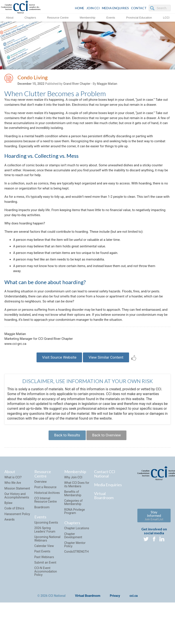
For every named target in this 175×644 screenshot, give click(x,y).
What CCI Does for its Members (77, 521)
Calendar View (44, 582)
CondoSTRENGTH (77, 588)
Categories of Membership (73, 539)
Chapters (30, 17)
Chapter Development (73, 572)
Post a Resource (45, 523)
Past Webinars (44, 593)
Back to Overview (108, 471)
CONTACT (139, 8)
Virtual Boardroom (104, 532)
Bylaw (8, 539)
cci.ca (134, 632)
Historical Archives (47, 529)
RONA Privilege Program (75, 548)
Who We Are (13, 519)
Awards (10, 556)
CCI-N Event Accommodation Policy (46, 608)
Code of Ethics (14, 545)
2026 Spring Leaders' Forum (45, 566)
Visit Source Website (57, 391)
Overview (41, 518)
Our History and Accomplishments (17, 532)
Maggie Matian (107, 85)
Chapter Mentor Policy (75, 581)
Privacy (115, 632)
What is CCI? (13, 514)
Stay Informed (154, 552)
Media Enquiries (115, 8)
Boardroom (42, 543)
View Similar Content (108, 391)
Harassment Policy (17, 550)
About (10, 17)
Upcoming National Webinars (47, 575)
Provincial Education (139, 17)
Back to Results (65, 471)
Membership (87, 17)
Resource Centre (58, 17)
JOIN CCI (93, 8)
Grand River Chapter (77, 85)
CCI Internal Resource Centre (46, 536)
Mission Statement (17, 525)
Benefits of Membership (73, 530)
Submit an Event (45, 599)
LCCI (166, 17)
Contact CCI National (105, 510)
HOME (80, 8)
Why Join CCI (73, 514)
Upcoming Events (46, 559)
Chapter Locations (77, 564)
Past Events (42, 588)
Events (111, 17)
